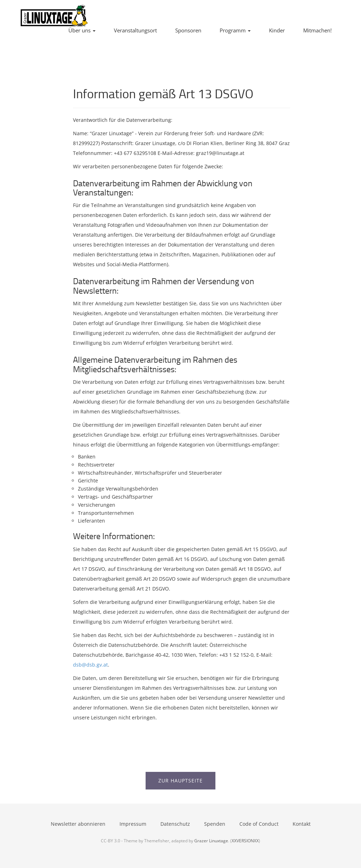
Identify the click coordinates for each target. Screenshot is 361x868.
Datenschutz (175, 824)
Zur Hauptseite (180, 780)
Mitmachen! (317, 30)
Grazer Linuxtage (211, 841)
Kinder (277, 30)
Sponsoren (188, 30)
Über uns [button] (82, 30)
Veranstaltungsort (135, 30)
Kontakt (302, 824)
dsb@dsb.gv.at (90, 665)
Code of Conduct (259, 824)
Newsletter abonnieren (78, 824)
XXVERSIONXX (245, 841)
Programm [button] (235, 30)
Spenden (215, 824)
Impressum (133, 824)
